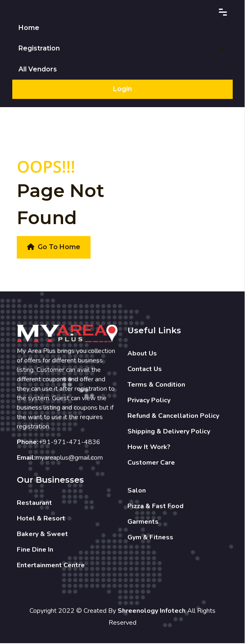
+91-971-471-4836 (69, 442)
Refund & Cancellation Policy (173, 416)
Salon (137, 491)
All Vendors (38, 70)
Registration (39, 49)
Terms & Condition (156, 385)
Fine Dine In (35, 550)
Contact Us (145, 369)
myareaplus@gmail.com (69, 458)
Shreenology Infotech (152, 611)
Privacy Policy (149, 401)
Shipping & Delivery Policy (169, 432)
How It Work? (149, 447)
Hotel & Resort (41, 519)
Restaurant (34, 503)
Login (122, 89)
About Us (142, 354)
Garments (143, 522)
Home (29, 28)
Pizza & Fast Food (155, 506)
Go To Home (54, 247)
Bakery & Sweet (42, 534)
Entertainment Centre (51, 566)
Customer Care (151, 463)
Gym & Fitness (150, 538)
